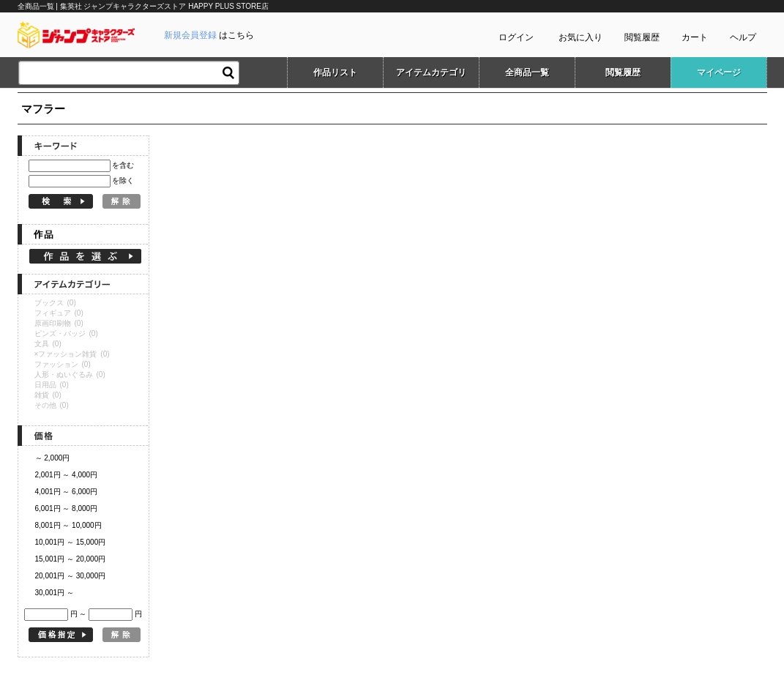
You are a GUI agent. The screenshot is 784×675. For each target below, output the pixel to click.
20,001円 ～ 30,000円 (71, 576)
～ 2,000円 (53, 458)
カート (695, 37)
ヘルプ (743, 37)
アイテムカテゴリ (431, 72)
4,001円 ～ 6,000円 (67, 492)
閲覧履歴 (642, 37)
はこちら (209, 35)
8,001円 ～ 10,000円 (68, 525)
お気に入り (580, 37)
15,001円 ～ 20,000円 (71, 559)
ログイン (516, 37)
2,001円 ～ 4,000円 (67, 475)
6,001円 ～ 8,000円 (67, 508)
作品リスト (335, 72)
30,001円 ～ (55, 593)
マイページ (719, 72)
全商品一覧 (527, 72)
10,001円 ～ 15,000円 (71, 542)
